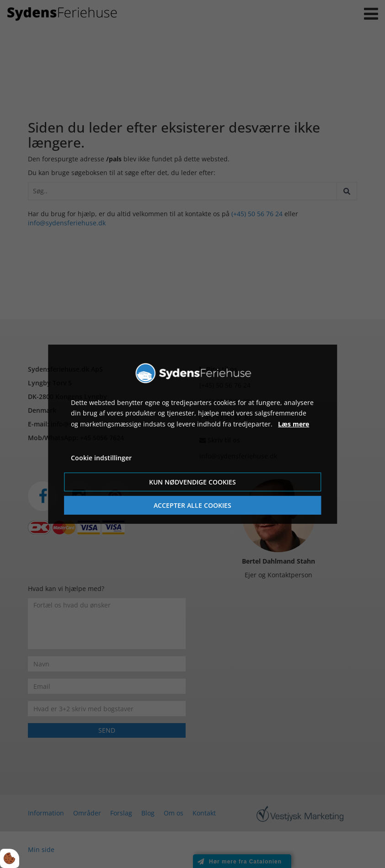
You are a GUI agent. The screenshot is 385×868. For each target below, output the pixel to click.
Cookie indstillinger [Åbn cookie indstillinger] (101, 458)
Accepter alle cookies (192, 505)
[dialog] (192, 434)
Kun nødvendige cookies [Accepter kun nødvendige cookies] (192, 482)
